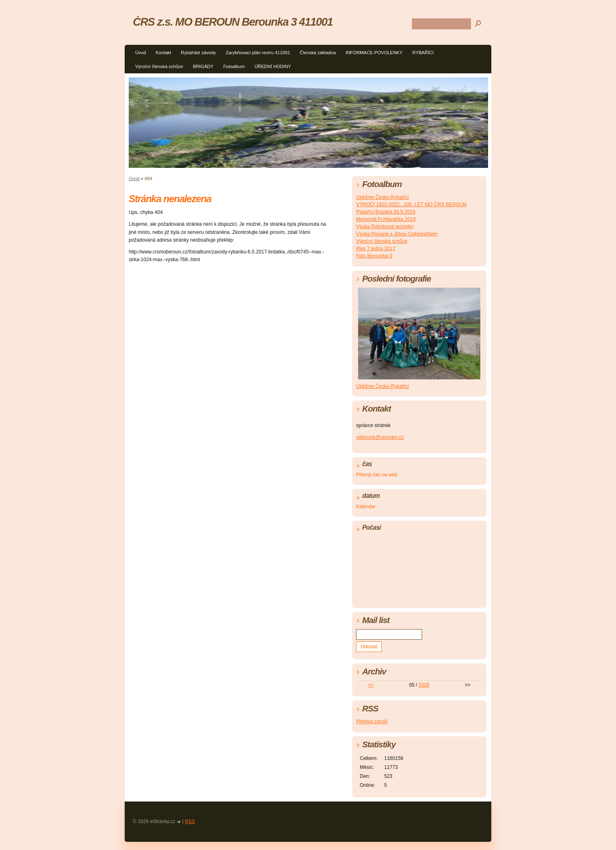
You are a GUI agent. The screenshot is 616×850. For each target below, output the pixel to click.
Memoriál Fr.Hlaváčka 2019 (386, 219)
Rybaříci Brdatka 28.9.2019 (386, 212)
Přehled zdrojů (372, 722)
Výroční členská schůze (159, 66)
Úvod (141, 53)
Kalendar (366, 506)
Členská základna (318, 53)
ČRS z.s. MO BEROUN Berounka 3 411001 (233, 22)
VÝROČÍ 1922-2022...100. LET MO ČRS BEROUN (411, 205)
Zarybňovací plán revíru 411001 (258, 53)
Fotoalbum (234, 66)
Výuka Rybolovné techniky (385, 227)
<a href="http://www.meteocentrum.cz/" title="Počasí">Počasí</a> (419, 568)
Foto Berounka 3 (374, 256)
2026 (424, 685)
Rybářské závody (198, 53)
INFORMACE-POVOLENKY (374, 53)
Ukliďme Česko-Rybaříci (382, 197)
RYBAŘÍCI (423, 53)
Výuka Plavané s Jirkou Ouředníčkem (397, 234)
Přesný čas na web (377, 475)
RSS (190, 821)
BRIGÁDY (203, 66)
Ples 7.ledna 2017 (376, 249)
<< (371, 685)
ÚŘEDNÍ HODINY (273, 66)
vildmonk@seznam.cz (380, 437)
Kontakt (163, 53)
